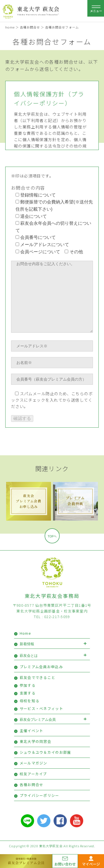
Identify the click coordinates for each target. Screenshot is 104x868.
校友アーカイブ (33, 774)
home (10, 27)
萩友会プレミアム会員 (38, 720)
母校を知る (30, 701)
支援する (28, 693)
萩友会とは (29, 656)
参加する (28, 685)
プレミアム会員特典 (75, 501)
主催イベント (32, 731)
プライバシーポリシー (40, 795)
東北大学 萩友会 (38, 9)
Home (25, 633)
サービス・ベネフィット (41, 708)
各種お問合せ (30, 27)
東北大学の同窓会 (35, 741)
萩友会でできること (38, 677)
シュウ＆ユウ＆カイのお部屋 (45, 752)
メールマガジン (34, 763)
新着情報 (27, 644)
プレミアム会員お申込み (41, 667)
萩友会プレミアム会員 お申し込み (28, 501)
